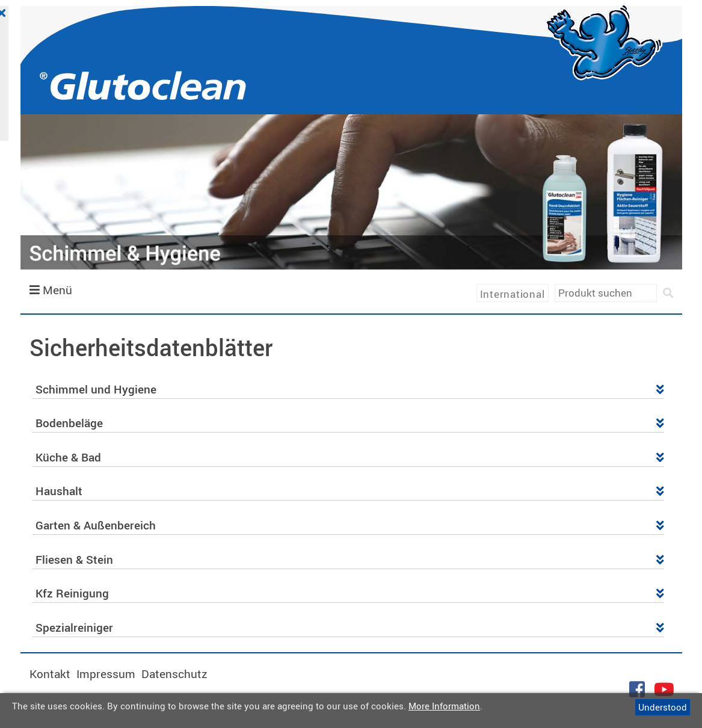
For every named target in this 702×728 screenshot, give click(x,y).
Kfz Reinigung (350, 593)
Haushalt (350, 491)
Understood (663, 707)
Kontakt (50, 674)
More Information (444, 706)
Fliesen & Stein (350, 560)
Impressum (106, 674)
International (513, 294)
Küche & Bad (350, 457)
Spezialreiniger (350, 628)
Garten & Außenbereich (350, 525)
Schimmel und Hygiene (350, 389)
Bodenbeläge (350, 423)
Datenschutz (174, 674)
